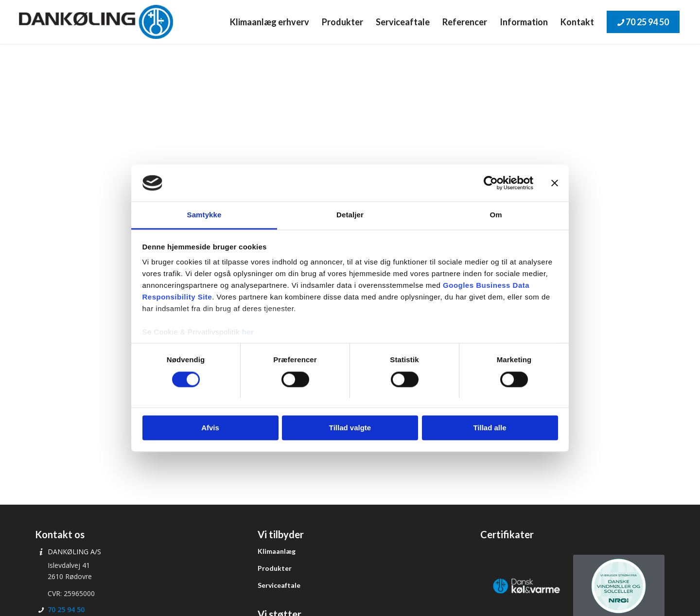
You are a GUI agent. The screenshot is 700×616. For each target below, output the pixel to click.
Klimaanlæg (277, 551)
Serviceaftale (279, 585)
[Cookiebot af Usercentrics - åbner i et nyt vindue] (491, 183)
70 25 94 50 (66, 609)
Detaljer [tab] (350, 215)
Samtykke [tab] (204, 215)
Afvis (210, 428)
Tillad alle (490, 428)
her (248, 332)
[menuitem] (270, 22)
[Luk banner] (555, 183)
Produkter (275, 568)
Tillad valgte (350, 428)
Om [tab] (496, 215)
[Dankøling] (96, 22)
